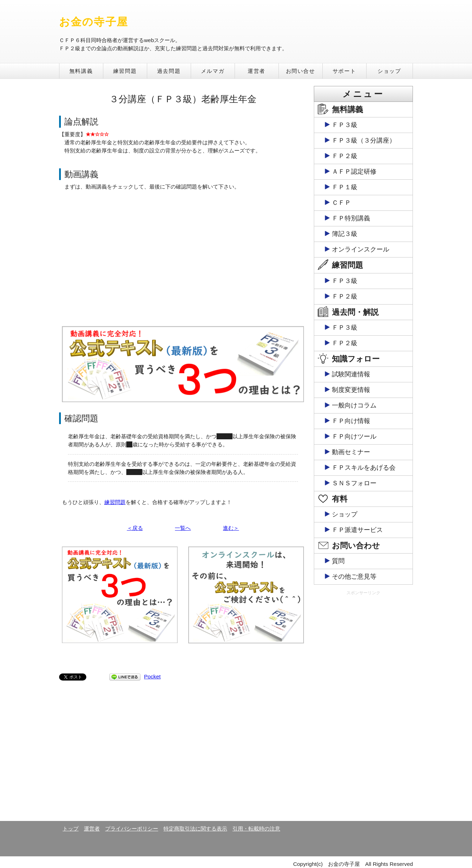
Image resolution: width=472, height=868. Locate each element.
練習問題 (125, 71)
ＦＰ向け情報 (351, 421)
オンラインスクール (361, 249)
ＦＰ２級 (345, 156)
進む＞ (231, 528)
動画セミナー (351, 452)
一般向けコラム (354, 405)
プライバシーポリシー (132, 829)
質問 (338, 561)
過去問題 (169, 71)
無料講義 (81, 71)
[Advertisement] (363, 708)
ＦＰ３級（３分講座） (364, 140)
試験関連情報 (351, 374)
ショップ (389, 71)
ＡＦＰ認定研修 (354, 172)
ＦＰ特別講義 (351, 218)
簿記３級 (345, 234)
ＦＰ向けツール (354, 436)
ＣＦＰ (341, 203)
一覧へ (183, 528)
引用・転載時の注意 (256, 829)
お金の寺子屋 (94, 22)
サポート (344, 71)
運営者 (257, 71)
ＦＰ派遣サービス (357, 530)
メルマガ (213, 71)
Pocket (152, 676)
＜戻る (135, 528)
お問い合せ (301, 71)
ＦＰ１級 (345, 187)
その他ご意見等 (354, 577)
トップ (71, 829)
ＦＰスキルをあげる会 (364, 468)
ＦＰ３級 (345, 125)
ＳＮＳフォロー (354, 483)
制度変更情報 (351, 390)
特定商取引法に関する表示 (195, 829)
